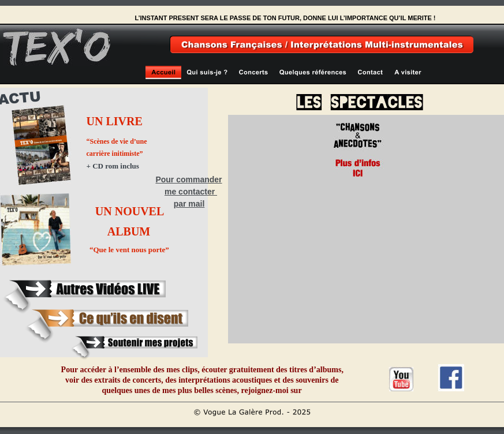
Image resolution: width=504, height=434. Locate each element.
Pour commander (188, 179)
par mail (189, 204)
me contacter (191, 192)
